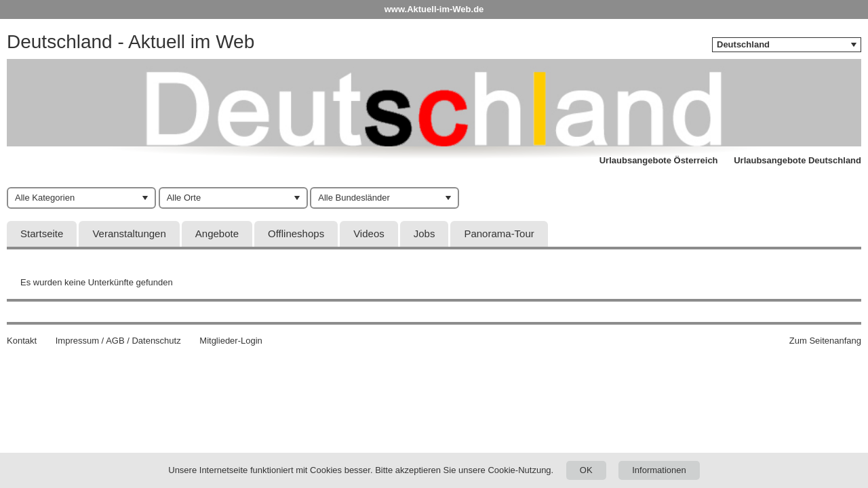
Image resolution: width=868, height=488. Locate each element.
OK (586, 470)
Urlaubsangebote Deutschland (797, 160)
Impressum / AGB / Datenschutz (118, 341)
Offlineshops (296, 233)
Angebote (217, 233)
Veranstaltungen (129, 233)
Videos (369, 233)
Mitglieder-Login (231, 341)
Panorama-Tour (499, 233)
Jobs (425, 233)
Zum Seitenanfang (825, 341)
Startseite (42, 233)
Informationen (659, 470)
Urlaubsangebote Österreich (659, 160)
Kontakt (22, 341)
